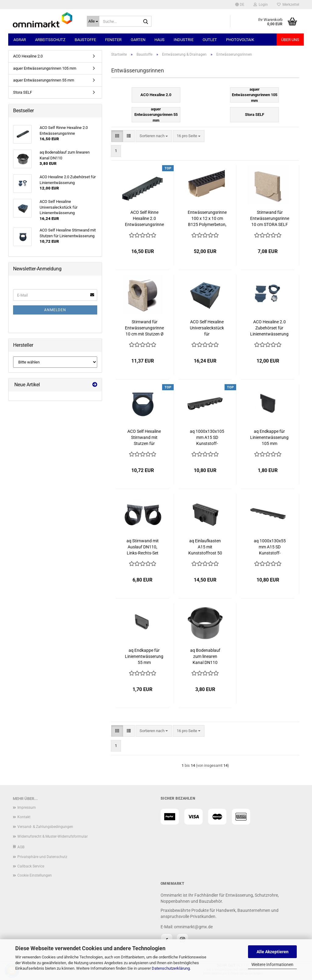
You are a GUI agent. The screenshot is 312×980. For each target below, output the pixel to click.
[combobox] (154, 136)
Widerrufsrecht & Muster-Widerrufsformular (53, 836)
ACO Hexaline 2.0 (28, 56)
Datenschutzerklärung (171, 968)
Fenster (113, 40)
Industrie (184, 40)
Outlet (210, 40)
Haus (160, 40)
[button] (240, 5)
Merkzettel (288, 5)
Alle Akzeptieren (273, 952)
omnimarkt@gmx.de (193, 927)
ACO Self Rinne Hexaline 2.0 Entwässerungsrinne (144, 218)
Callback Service (31, 866)
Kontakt (24, 817)
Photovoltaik (240, 40)
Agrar (20, 40)
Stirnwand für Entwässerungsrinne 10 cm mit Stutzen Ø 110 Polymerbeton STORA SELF (144, 328)
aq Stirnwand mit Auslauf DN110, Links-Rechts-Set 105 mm (143, 547)
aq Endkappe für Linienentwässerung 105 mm (269, 437)
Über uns (290, 40)
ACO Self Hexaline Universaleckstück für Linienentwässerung (207, 328)
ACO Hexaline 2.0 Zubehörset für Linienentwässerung (269, 328)
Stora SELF (23, 92)
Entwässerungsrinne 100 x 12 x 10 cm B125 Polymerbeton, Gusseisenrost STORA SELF (207, 219)
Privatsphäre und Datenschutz (42, 857)
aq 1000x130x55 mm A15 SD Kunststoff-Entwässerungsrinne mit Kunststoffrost (270, 547)
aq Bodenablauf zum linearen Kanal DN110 (205, 656)
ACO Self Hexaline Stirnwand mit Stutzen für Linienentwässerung (144, 438)
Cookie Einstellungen (35, 875)
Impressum (27, 808)
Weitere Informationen (272, 964)
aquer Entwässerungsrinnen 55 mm (44, 80)
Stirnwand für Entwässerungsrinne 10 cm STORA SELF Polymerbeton (270, 219)
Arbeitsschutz (50, 40)
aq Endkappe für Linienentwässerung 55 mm (144, 656)
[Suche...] (93, 21)
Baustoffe (85, 40)
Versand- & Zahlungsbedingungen (45, 827)
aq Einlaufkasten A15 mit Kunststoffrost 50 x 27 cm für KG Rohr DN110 (205, 547)
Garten (138, 40)
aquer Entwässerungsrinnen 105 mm (45, 68)
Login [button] (261, 5)
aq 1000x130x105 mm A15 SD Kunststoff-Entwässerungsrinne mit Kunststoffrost (207, 438)
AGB (21, 847)
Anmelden (55, 310)
